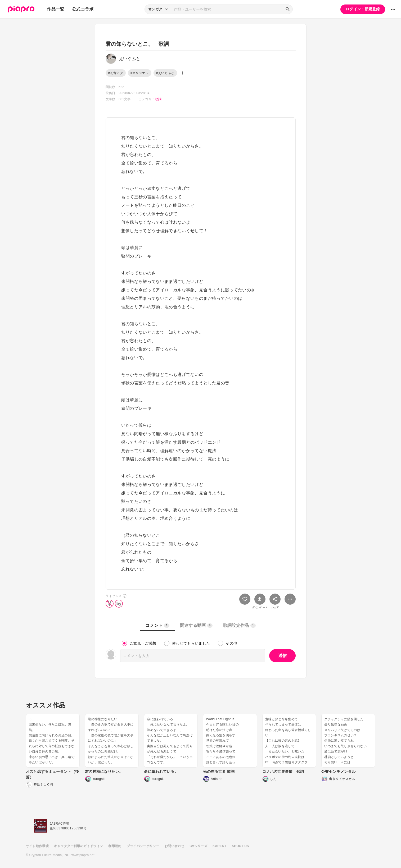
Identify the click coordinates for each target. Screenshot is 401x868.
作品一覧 (55, 9)
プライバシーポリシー (143, 846)
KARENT (219, 846)
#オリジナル (140, 73)
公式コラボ (83, 9)
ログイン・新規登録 (363, 9)
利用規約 (115, 846)
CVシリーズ (198, 846)
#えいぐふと (165, 73)
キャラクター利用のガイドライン (78, 846)
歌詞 (158, 99)
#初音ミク (116, 73)
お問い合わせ (174, 846)
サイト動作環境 (37, 846)
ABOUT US (240, 846)
